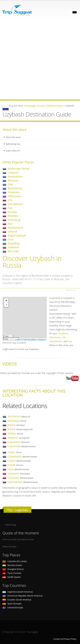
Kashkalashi (15, 176)
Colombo (15, 561)
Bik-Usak (13, 251)
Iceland (13, 608)
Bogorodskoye (17, 235)
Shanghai (13, 569)
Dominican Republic (22, 596)
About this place (13, 137)
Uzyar (15, 452)
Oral (10, 239)
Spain (12, 604)
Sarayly (12, 212)
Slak (10, 184)
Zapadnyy (14, 243)
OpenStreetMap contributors (35, 340)
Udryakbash (15, 204)
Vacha (16, 425)
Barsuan (13, 180)
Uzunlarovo (23, 482)
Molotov (13, 216)
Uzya (18, 469)
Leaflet (17, 340)
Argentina (18, 592)
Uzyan (19, 461)
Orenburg (14, 220)
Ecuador (17, 600)
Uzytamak (22, 446)
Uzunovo (19, 473)
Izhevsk (12, 231)
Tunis (12, 573)
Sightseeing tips (13, 144)
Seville (11, 577)
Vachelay (17, 421)
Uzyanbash (22, 456)
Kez (10, 224)
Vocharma (19, 416)
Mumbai (12, 565)
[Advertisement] (40, 60)
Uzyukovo (18, 442)
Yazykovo (14, 192)
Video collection (13, 151)
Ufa (10, 200)
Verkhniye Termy (19, 169)
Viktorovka (15, 196)
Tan (10, 208)
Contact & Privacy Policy (65, 639)
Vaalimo (18, 438)
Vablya (15, 433)
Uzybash (13, 172)
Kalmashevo (16, 228)
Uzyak (16, 465)
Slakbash (13, 247)
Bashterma (15, 188)
